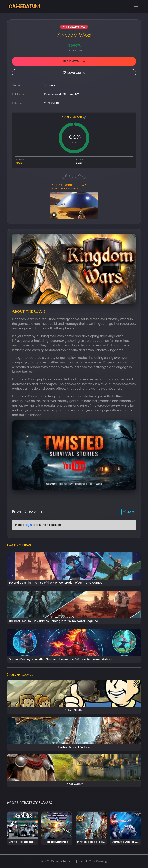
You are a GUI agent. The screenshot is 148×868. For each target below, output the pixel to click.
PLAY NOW (74, 61)
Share (129, 512)
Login (28, 525)
